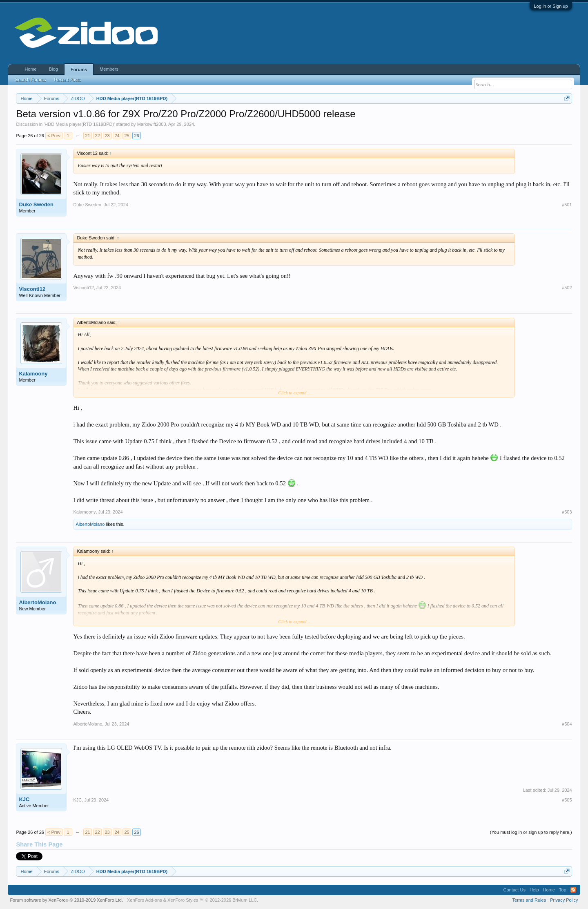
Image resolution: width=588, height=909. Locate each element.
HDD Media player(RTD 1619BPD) (79, 124)
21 (87, 136)
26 (136, 136)
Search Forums (30, 80)
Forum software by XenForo (66, 900)
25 (127, 136)
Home (30, 69)
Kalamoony (33, 374)
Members (109, 69)
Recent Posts (68, 80)
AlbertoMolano (90, 524)
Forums (79, 69)
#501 (567, 205)
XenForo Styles (183, 900)
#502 (567, 288)
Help (534, 890)
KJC (24, 799)
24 (117, 136)
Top (563, 890)
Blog (53, 69)
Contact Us (514, 890)
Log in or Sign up (551, 6)
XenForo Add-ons (145, 900)
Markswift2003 (152, 124)
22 (97, 136)
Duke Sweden (36, 204)
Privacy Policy (564, 900)
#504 (567, 724)
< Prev (54, 136)
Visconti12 (32, 289)
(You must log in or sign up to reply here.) (531, 832)
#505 (567, 800)
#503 (567, 512)
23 (107, 136)
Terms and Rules (529, 900)
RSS (573, 890)
